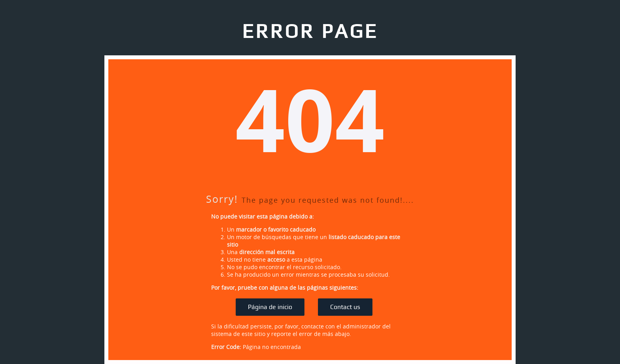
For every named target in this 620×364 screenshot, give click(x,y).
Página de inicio (270, 307)
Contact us (345, 307)
